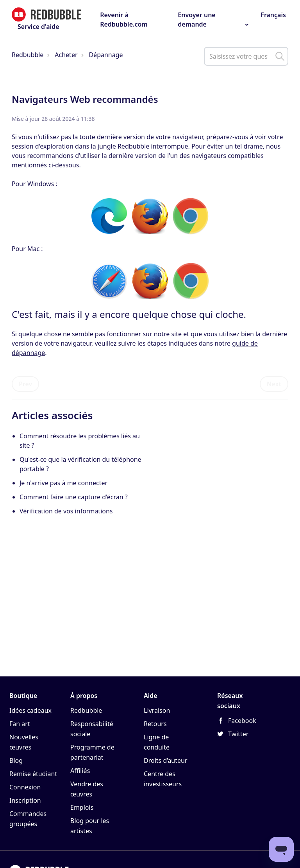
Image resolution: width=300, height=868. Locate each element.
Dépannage (106, 55)
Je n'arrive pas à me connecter (63, 483)
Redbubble (28, 55)
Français (272, 15)
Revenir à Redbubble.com (124, 20)
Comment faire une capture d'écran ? (74, 497)
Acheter (66, 55)
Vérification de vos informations (66, 511)
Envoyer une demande (196, 20)
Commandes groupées (28, 819)
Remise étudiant (33, 774)
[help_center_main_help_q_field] (246, 56)
